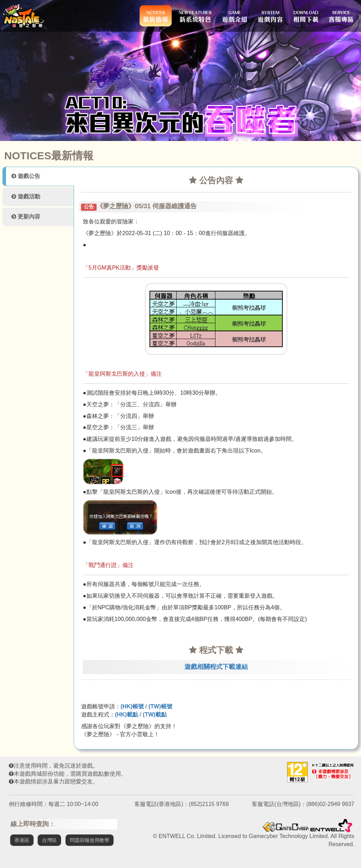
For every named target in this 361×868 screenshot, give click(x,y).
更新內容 (26, 217)
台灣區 (49, 840)
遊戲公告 (26, 176)
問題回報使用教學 (90, 840)
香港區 (22, 840)
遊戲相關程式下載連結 (216, 667)
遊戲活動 (26, 196)
